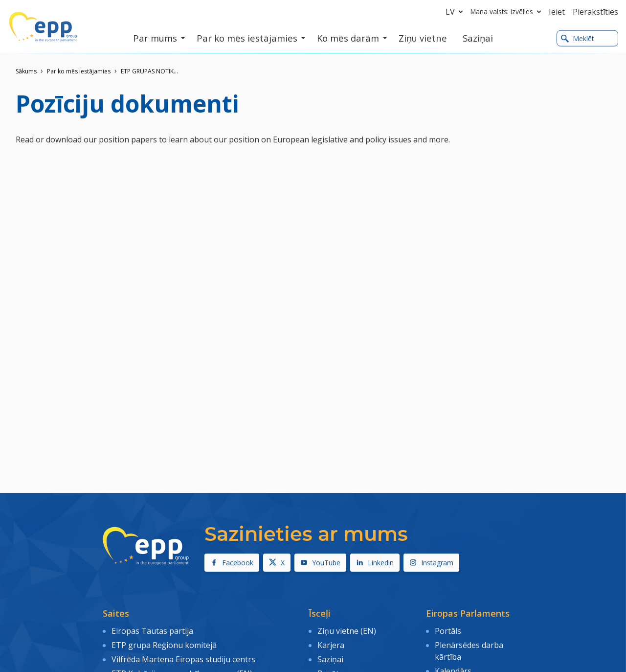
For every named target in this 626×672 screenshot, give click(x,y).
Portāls (448, 631)
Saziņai (330, 659)
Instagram (431, 563)
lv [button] (456, 12)
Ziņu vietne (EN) (347, 631)
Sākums (26, 71)
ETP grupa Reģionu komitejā (164, 645)
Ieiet (557, 12)
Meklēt (578, 38)
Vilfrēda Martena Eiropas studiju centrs (183, 659)
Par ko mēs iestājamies (79, 71)
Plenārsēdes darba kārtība (469, 651)
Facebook (232, 563)
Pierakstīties (595, 12)
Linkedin (375, 563)
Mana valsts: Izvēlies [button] (508, 12)
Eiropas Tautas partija (152, 631)
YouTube (320, 563)
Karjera (331, 645)
